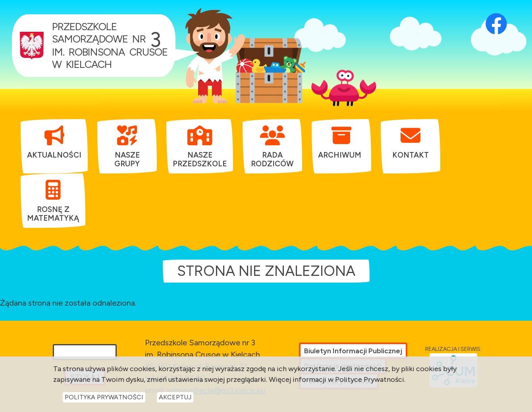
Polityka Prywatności (104, 400)
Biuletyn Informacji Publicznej (353, 351)
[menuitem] (54, 142)
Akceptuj (175, 400)
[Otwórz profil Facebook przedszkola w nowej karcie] (496, 14)
